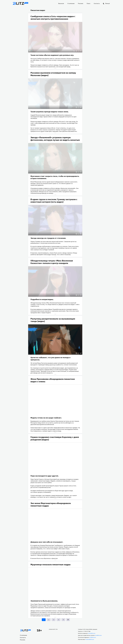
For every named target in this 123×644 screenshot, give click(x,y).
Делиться (81, 51)
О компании (71, 3)
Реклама (81, 3)
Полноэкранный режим (79, 51)
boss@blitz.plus (98, 635)
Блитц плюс (20, 3)
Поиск (88, 3)
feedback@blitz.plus (90, 639)
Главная (25, 630)
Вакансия (61, 3)
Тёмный (107, 3)
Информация (76, 51)
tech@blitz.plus (93, 637)
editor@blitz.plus (92, 633)
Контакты (97, 3)
